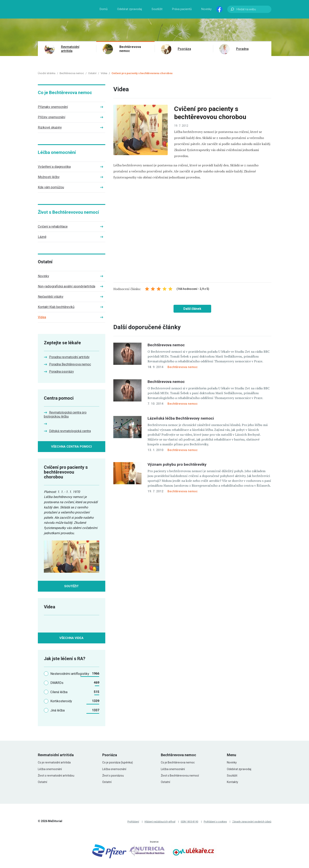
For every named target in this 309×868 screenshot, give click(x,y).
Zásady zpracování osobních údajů (252, 822)
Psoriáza (184, 49)
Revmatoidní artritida (70, 49)
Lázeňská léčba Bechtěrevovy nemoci (181, 418)
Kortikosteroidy (61, 701)
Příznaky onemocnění (53, 107)
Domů (104, 9)
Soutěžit (157, 9)
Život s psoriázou (113, 776)
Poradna (242, 49)
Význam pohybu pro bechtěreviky (177, 464)
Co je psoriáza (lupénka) (118, 762)
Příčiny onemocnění (52, 117)
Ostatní (92, 73)
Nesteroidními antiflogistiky (70, 674)
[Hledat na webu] (249, 9)
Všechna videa (71, 638)
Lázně (42, 237)
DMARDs (57, 683)
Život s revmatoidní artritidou (56, 776)
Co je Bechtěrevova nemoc (65, 93)
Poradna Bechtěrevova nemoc (70, 364)
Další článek (192, 309)
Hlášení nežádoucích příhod (160, 822)
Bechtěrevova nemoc (130, 49)
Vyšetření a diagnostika (54, 167)
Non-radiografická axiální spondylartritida (67, 286)
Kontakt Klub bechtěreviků (56, 307)
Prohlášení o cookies (215, 822)
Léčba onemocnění (57, 152)
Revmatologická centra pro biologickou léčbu (65, 414)
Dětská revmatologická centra (70, 431)
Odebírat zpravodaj (130, 9)
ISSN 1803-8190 (190, 822)
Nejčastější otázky (51, 297)
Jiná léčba (57, 710)
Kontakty (233, 782)
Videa (104, 73)
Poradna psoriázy (61, 372)
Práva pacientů (182, 9)
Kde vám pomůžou (51, 187)
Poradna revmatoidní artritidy (69, 357)
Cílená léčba (59, 692)
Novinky (206, 9)
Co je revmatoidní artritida (54, 762)
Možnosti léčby (49, 177)
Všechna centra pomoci (71, 447)
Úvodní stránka (47, 73)
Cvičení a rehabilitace (53, 227)
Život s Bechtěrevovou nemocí (68, 212)
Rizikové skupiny (50, 127)
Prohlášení (133, 822)
